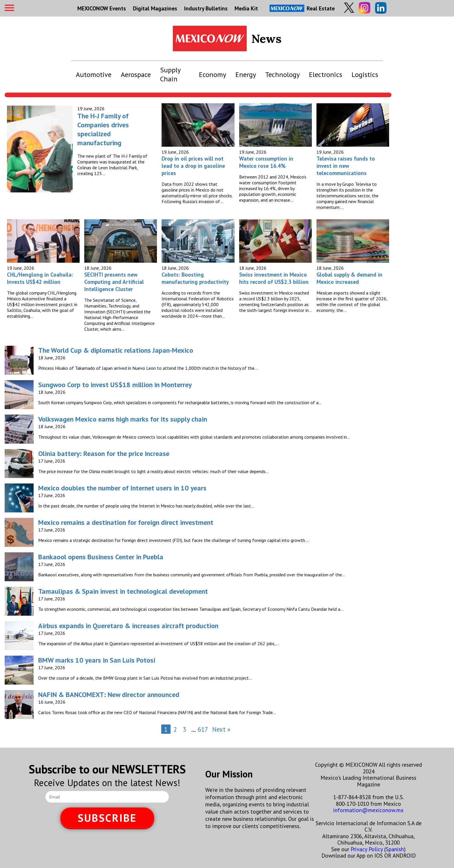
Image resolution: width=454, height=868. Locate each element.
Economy (213, 75)
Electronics (326, 75)
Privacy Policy (367, 849)
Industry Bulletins (206, 8)
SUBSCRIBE (107, 818)
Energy (246, 75)
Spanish (395, 849)
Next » (221, 729)
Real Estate (302, 8)
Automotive (94, 75)
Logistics (365, 75)
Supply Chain (170, 74)
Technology (282, 75)
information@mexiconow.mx (368, 810)
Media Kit (246, 8)
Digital (155, 8)
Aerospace (136, 75)
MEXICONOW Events (102, 8)
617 (203, 729)
